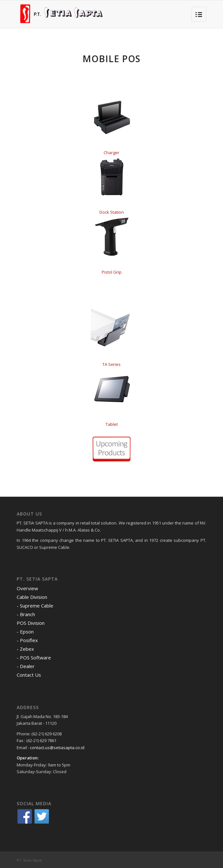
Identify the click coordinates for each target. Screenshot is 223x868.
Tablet (112, 424)
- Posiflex (27, 640)
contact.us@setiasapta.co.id (57, 748)
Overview (27, 588)
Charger (111, 153)
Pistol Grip (112, 272)
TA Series (111, 364)
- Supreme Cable (35, 606)
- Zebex (25, 649)
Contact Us (29, 675)
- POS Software (34, 657)
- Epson (25, 632)
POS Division (31, 623)
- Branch (26, 614)
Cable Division (32, 597)
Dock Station (112, 212)
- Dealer (26, 666)
